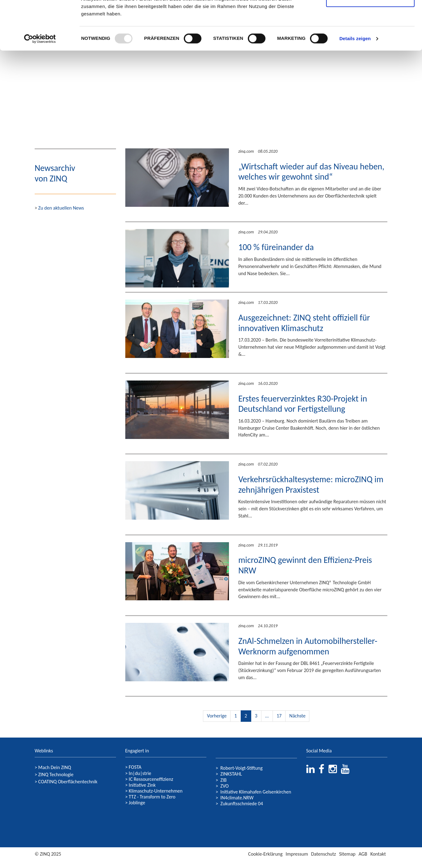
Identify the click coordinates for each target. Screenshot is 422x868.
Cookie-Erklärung (265, 854)
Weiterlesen (254, 216)
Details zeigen (355, 85)
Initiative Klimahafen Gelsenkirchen (256, 792)
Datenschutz (323, 854)
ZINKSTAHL (231, 774)
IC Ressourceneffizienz (151, 779)
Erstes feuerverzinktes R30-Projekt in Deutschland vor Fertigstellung (303, 404)
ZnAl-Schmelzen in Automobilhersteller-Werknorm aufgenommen (308, 646)
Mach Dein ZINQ (55, 767)
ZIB (223, 780)
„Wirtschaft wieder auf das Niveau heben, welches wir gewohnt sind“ (311, 172)
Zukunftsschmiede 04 (242, 804)
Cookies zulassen (370, 16)
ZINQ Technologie (56, 774)
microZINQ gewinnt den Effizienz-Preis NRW (305, 565)
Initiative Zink (142, 785)
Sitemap (347, 854)
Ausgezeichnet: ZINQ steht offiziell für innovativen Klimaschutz (304, 323)
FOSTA (135, 767)
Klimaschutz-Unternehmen (156, 791)
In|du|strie (140, 773)
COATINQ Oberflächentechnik (68, 782)
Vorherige (217, 716)
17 (279, 716)
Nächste (297, 716)
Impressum (297, 854)
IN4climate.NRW (237, 798)
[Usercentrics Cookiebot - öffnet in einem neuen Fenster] (40, 85)
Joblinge (137, 803)
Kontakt (378, 854)
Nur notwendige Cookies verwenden (370, 40)
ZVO (224, 786)
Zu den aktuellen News (61, 208)
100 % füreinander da (276, 247)
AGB (363, 854)
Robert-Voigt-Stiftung (241, 768)
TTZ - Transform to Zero (152, 797)
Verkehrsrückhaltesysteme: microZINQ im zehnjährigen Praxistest (311, 485)
